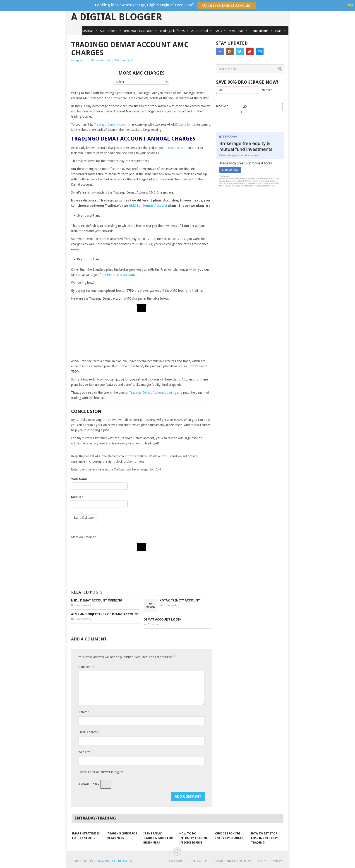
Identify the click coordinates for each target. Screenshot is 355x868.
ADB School (202, 31)
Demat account (177, 148)
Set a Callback (84, 518)
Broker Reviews (270, 861)
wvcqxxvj (77, 60)
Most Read (238, 31)
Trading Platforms (174, 31)
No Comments (124, 60)
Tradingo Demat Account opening (153, 393)
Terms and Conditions (232, 861)
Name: (84, 712)
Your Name (79, 479)
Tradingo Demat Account (111, 124)
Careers (176, 861)
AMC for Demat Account (148, 206)
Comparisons (262, 31)
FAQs (221, 31)
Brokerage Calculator (141, 31)
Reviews (90, 31)
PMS (281, 31)
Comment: (86, 667)
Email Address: (89, 732)
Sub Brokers (111, 31)
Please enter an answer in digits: (101, 772)
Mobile (77, 497)
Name (267, 90)
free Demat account (120, 275)
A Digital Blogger (117, 17)
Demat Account (101, 60)
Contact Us (198, 861)
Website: (84, 752)
